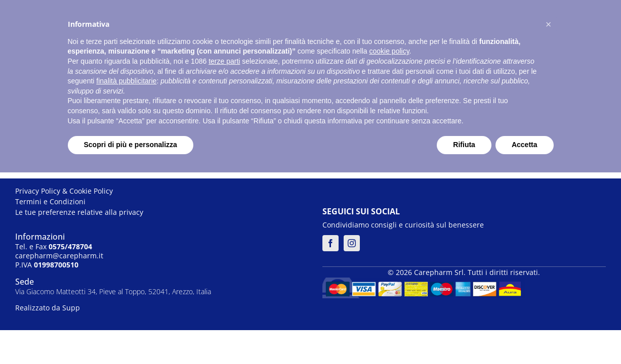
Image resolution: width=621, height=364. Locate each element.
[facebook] (330, 243)
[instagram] (352, 243)
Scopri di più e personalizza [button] (131, 145)
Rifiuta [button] (464, 145)
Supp (71, 308)
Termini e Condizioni (50, 201)
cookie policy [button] (389, 51)
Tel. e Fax (54, 246)
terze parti (224, 61)
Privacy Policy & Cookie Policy (64, 191)
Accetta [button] (525, 145)
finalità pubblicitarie (126, 81)
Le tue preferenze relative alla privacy (79, 212)
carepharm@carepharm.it (59, 256)
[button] (549, 24)
